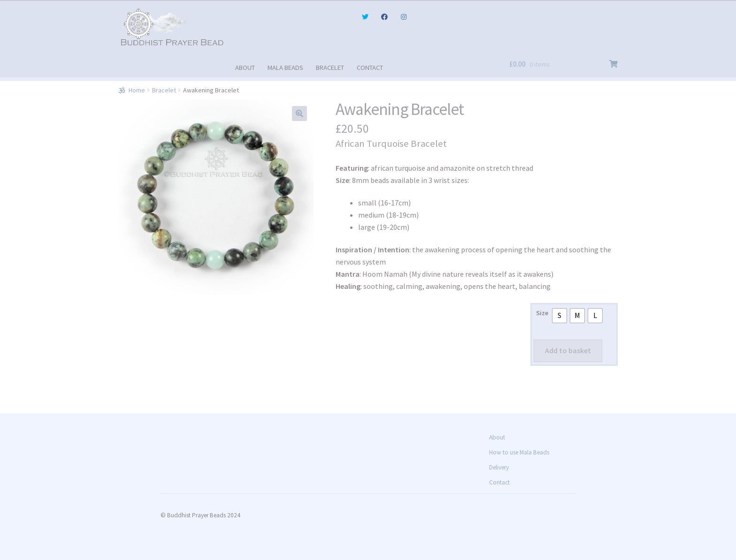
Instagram (403, 17)
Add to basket (568, 350)
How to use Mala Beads (519, 452)
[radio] (560, 316)
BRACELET (330, 68)
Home (137, 90)
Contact (499, 482)
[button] (299, 114)
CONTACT (370, 68)
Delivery (499, 467)
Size (542, 313)
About (497, 437)
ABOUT (245, 68)
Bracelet (164, 90)
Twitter (365, 17)
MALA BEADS (285, 68)
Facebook (385, 17)
